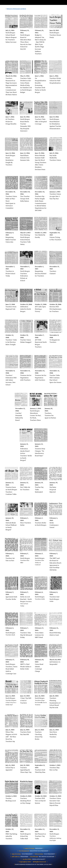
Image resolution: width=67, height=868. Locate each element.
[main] (33, 9)
